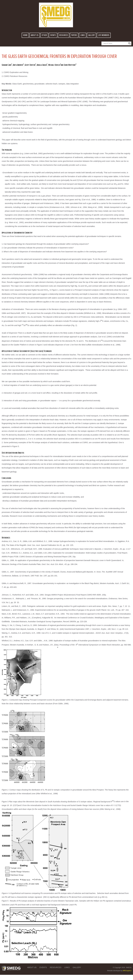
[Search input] (115, 43)
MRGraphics (127, 971)
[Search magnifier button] (129, 43)
